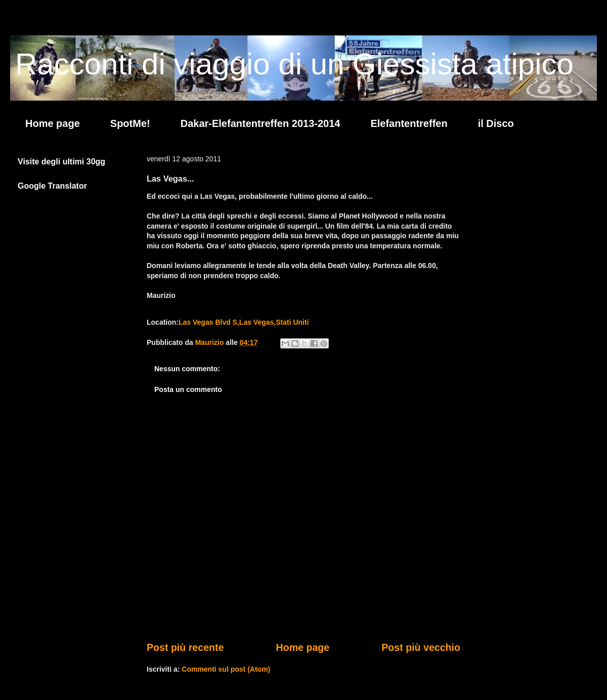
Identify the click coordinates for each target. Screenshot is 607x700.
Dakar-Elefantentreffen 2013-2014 (261, 123)
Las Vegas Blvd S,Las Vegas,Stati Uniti (244, 322)
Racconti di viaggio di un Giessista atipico (294, 64)
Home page (53, 123)
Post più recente (185, 647)
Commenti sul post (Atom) (226, 669)
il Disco (496, 123)
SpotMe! (130, 123)
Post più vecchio (421, 647)
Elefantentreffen (409, 123)
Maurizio (211, 342)
